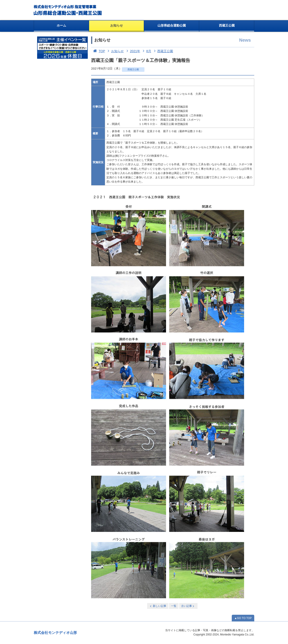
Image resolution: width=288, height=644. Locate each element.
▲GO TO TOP (243, 618)
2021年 (132, 51)
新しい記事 (158, 606)
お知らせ (117, 25)
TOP (98, 51)
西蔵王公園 (227, 25)
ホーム (61, 25)
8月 (146, 51)
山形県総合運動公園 (172, 25)
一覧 (174, 606)
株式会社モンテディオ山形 (55, 633)
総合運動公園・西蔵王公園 (68, 10)
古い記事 (188, 606)
